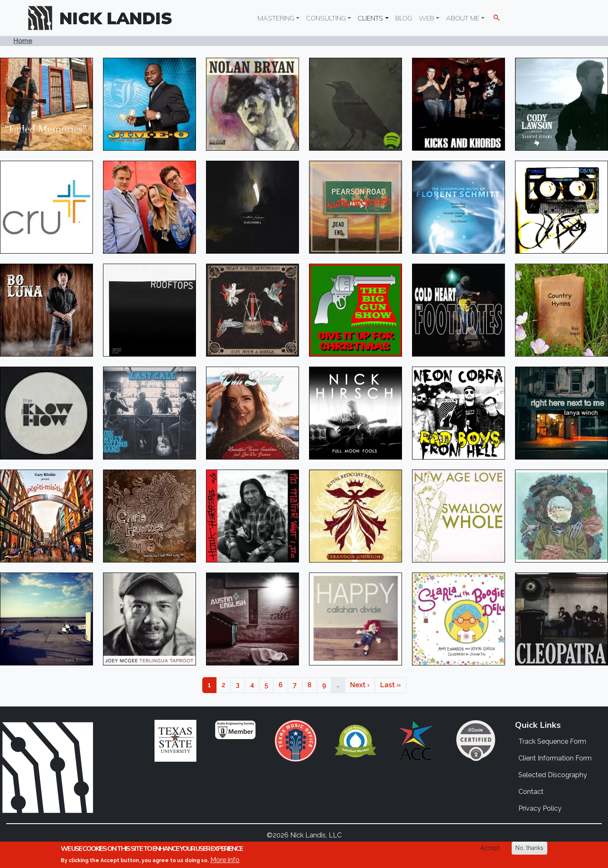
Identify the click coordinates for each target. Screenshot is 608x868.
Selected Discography (553, 775)
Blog (404, 18)
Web (426, 18)
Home (23, 41)
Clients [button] (370, 18)
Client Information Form (555, 758)
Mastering (276, 18)
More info (225, 860)
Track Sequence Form (552, 741)
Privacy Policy (540, 808)
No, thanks (529, 848)
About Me (463, 18)
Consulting (326, 18)
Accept (490, 848)
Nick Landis (116, 18)
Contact (531, 792)
